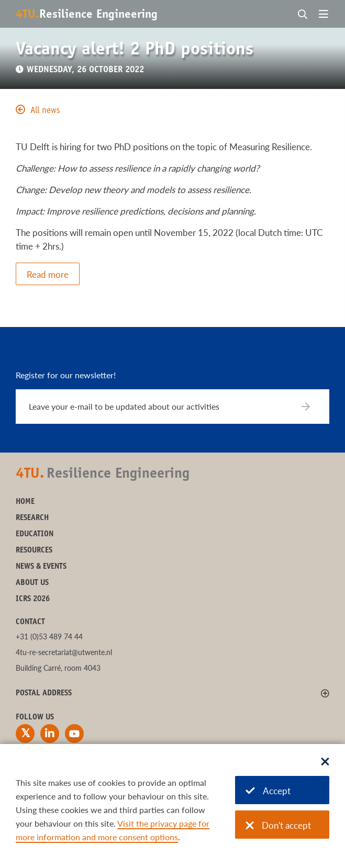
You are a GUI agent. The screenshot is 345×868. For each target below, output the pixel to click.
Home (25, 502)
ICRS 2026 (33, 599)
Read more (48, 274)
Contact (30, 622)
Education (35, 534)
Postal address (44, 694)
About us (32, 583)
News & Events (41, 567)
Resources (34, 551)
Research (32, 518)
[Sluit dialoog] (325, 762)
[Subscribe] (312, 407)
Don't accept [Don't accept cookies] (278, 825)
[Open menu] (324, 15)
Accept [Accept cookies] (268, 791)
